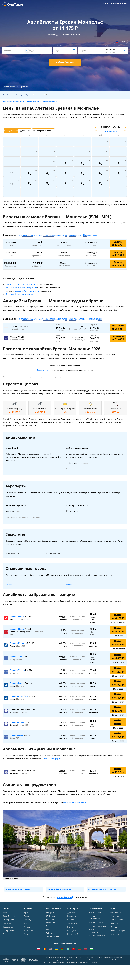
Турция (27, 916)
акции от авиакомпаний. (75, 802)
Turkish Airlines (52, 937)
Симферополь (9, 920)
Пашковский (73, 934)
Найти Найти (118, 722)
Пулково (71, 927)
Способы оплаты (118, 920)
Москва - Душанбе (97, 936)
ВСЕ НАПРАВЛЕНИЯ (97, 950)
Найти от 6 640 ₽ (118, 643)
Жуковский (72, 923)
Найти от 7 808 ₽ (118, 735)
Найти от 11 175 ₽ (118, 709)
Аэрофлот (50, 912)
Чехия (27, 934)
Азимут (49, 930)
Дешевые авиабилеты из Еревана (21, 288)
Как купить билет (118, 942)
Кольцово (71, 931)
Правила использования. (98, 975)
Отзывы (114, 927)
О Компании (116, 912)
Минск (9, 585)
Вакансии (115, 934)
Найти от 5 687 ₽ (118, 656)
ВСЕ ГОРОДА (8, 942)
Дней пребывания (77, 319)
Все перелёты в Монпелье (59, 889)
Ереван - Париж (17, 617)
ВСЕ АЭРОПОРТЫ (75, 942)
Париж (69, 585)
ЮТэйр (49, 926)
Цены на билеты (33, 101)
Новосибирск (8, 927)
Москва (6, 912)
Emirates (49, 933)
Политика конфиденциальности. (78, 975)
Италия (27, 923)
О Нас (106, 3)
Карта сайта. (111, 975)
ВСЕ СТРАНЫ (30, 942)
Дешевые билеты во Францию (20, 294)
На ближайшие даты (27, 235)
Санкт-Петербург (10, 916)
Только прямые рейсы (42, 131)
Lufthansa (50, 941)
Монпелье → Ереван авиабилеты (21, 284)
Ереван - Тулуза (17, 670)
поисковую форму (52, 759)
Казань (6, 938)
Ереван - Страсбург (19, 696)
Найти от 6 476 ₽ (118, 696)
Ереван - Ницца (17, 629)
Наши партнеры (118, 931)
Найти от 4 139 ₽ (118, 616)
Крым (27, 912)
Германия (28, 931)
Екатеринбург (9, 931)
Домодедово (73, 912)
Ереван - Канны (17, 722)
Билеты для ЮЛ (119, 3)
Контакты (115, 916)
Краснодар (7, 923)
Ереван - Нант (17, 735)
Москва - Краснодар (98, 926)
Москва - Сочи (95, 912)
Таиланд (28, 920)
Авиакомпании (50, 101)
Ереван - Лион (17, 657)
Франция (28, 927)
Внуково (71, 920)
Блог (112, 938)
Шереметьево (73, 916)
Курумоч (71, 938)
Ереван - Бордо (17, 683)
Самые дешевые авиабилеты (53, 235)
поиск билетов (65, 897)
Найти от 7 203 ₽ (118, 670)
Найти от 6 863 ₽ (118, 683)
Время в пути (75, 235)
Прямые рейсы (90, 235)
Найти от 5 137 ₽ (118, 630)
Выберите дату (43, 370)
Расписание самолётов (14, 101)
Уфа (4, 934)
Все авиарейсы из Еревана (18, 889)
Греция (27, 938)
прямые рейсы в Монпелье (27, 291)
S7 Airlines (50, 916)
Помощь (114, 923)
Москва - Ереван (96, 922)
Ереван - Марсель (18, 643)
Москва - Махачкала (98, 946)
